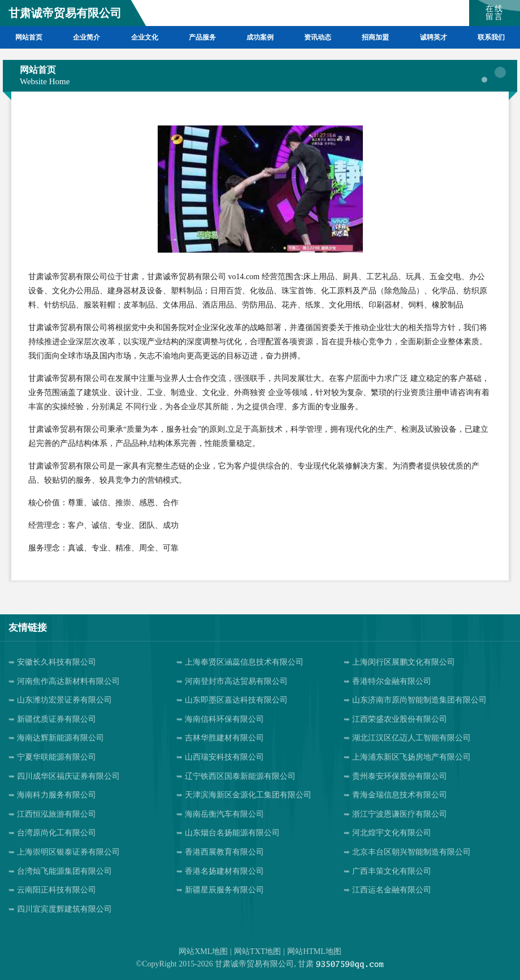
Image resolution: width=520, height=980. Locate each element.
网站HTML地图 (314, 951)
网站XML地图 (203, 951)
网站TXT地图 (257, 951)
